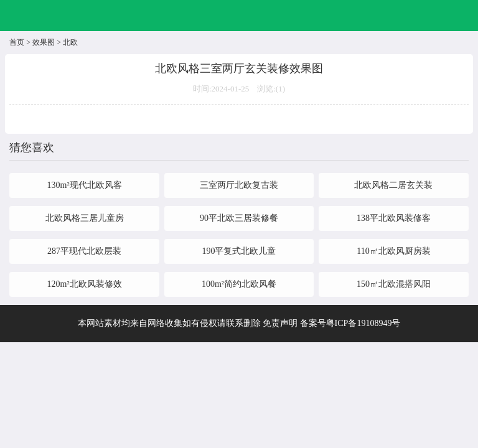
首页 (17, 42)
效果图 (44, 42)
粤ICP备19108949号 (363, 323)
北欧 (70, 42)
